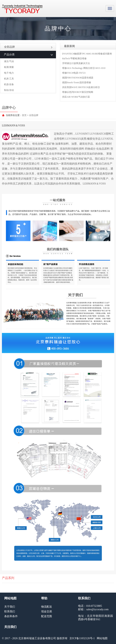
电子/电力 (9, 73)
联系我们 (10, 611)
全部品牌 (28, 47)
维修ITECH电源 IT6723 (74, 73)
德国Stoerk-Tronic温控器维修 (77, 82)
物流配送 (47, 607)
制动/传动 (9, 90)
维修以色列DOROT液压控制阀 (78, 92)
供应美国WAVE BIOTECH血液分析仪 (81, 87)
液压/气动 (9, 61)
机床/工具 (9, 79)
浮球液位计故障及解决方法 (76, 63)
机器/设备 (9, 84)
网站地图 (102, 638)
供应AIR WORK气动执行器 (76, 97)
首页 (24, 115)
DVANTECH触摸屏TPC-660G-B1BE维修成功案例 (87, 54)
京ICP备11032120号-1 (82, 638)
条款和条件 (11, 616)
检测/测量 (9, 67)
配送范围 (47, 616)
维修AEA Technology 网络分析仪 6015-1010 (84, 68)
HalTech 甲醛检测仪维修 (74, 58)
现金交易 (47, 611)
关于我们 (10, 607)
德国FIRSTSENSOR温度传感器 (78, 78)
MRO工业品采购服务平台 (22, 9)
